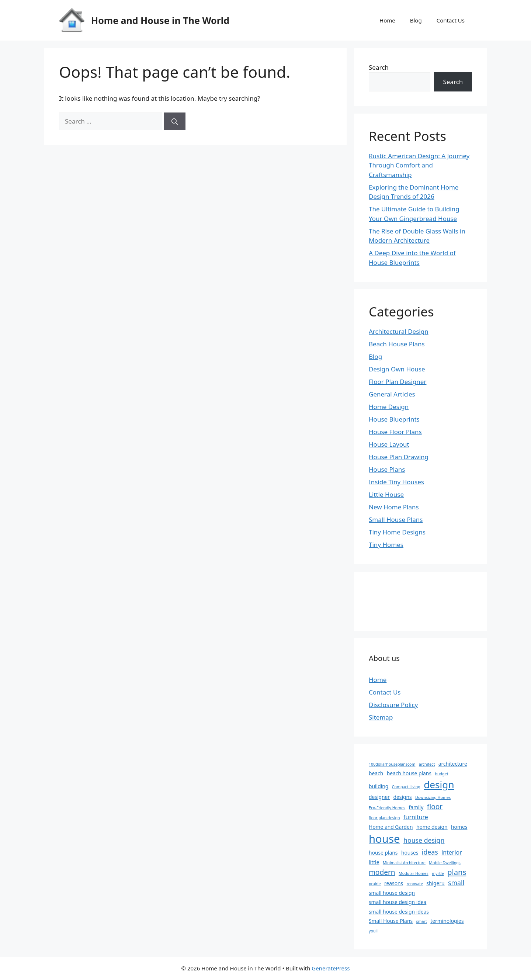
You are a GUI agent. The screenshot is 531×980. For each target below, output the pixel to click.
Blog (416, 20)
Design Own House (397, 369)
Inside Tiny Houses (396, 482)
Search (379, 67)
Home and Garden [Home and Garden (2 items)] (391, 827)
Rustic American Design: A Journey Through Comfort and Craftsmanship (419, 165)
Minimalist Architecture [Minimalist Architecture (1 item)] (404, 863)
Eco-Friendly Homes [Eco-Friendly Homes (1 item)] (387, 808)
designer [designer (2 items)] (379, 797)
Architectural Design (399, 331)
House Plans (387, 469)
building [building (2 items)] (379, 786)
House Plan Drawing (399, 457)
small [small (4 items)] (456, 883)
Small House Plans (396, 520)
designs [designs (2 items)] (402, 797)
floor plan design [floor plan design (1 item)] (384, 818)
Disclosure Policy (393, 705)
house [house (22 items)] (384, 839)
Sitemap (381, 717)
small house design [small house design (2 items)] (392, 893)
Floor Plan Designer (398, 382)
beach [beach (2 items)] (376, 773)
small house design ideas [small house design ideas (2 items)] (399, 912)
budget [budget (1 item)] (441, 774)
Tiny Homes (386, 545)
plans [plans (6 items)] (457, 872)
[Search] (175, 121)
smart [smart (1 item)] (421, 921)
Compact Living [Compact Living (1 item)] (406, 787)
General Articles (392, 394)
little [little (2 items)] (374, 862)
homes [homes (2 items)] (459, 827)
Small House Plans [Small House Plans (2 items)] (391, 921)
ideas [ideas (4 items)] (430, 852)
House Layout (389, 444)
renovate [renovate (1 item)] (415, 884)
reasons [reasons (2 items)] (394, 883)
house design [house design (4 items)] (424, 840)
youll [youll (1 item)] (373, 931)
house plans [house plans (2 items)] (383, 853)
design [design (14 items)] (439, 785)
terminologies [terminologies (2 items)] (447, 921)
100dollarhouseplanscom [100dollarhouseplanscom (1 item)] (392, 764)
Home (387, 20)
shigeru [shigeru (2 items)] (435, 883)
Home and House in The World (160, 20)
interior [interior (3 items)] (452, 852)
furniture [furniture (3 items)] (416, 817)
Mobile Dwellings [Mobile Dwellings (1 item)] (445, 863)
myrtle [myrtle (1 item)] (438, 873)
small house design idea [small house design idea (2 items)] (398, 902)
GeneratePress (331, 968)
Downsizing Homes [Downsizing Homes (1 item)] (433, 797)
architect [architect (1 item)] (427, 764)
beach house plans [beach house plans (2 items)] (409, 773)
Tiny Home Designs (397, 532)
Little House (386, 494)
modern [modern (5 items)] (382, 872)
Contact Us (451, 20)
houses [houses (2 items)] (410, 853)
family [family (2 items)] (416, 807)
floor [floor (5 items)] (435, 807)
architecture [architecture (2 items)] (453, 764)
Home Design (389, 407)
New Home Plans (394, 507)
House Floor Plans (395, 432)
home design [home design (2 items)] (432, 827)
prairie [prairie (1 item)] (375, 884)
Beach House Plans (397, 344)
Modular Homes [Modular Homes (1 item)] (414, 873)
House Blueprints (394, 419)
